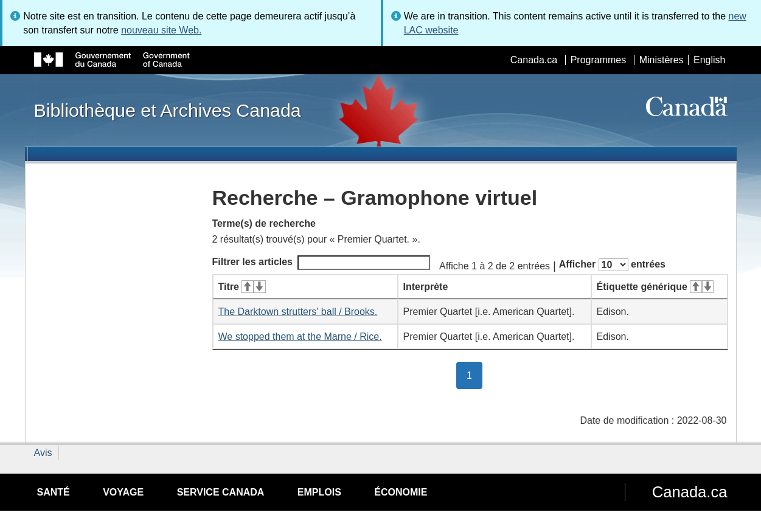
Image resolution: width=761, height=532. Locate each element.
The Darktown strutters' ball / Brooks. (298, 312)
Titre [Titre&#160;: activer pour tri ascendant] (242, 287)
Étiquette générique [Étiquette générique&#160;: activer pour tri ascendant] (655, 287)
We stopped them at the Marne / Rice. (300, 337)
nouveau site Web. (161, 30)
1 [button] (474, 375)
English (709, 60)
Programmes (599, 60)
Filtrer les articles (321, 263)
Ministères (662, 60)
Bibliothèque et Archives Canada (168, 110)
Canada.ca (534, 60)
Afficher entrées (612, 265)
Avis (43, 453)
